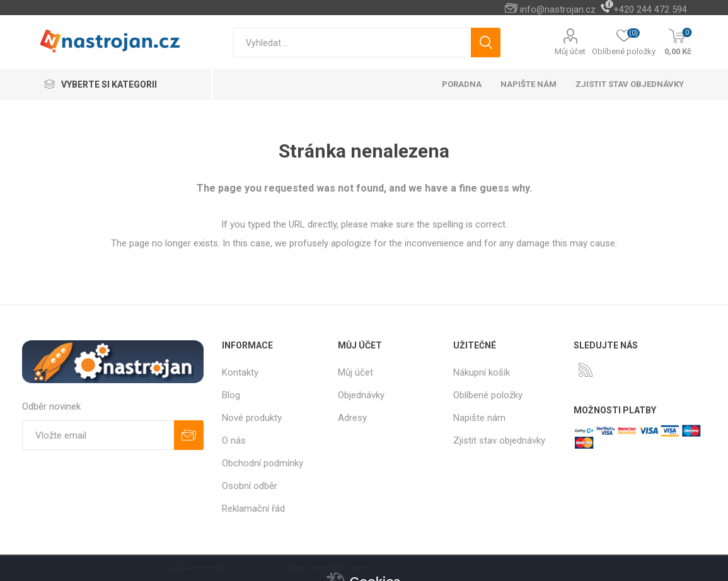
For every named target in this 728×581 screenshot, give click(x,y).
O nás (234, 440)
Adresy (352, 418)
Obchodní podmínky (263, 463)
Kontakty (240, 372)
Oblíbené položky (488, 395)
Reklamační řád (253, 509)
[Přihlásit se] (98, 435)
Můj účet (570, 51)
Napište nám (479, 418)
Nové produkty (252, 418)
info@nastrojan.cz (558, 9)
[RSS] (586, 370)
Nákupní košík (482, 372)
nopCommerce (195, 568)
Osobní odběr (250, 486)
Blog (231, 395)
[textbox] (352, 43)
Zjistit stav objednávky (630, 84)
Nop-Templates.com (329, 568)
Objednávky (361, 395)
